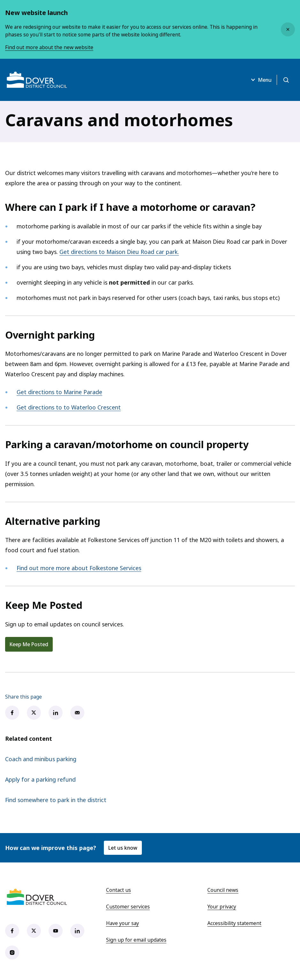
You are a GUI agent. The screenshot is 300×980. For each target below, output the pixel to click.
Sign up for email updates (136, 940)
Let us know (123, 848)
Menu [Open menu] (260, 80)
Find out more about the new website (49, 47)
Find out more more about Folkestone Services (79, 568)
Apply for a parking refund (40, 779)
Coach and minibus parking (41, 759)
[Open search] (286, 80)
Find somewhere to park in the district (56, 800)
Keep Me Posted (29, 644)
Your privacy (222, 907)
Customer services (128, 907)
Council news (223, 890)
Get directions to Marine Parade (59, 392)
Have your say (123, 923)
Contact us (119, 890)
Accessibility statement (234, 923)
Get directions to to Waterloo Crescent (69, 407)
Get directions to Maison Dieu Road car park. (119, 252)
